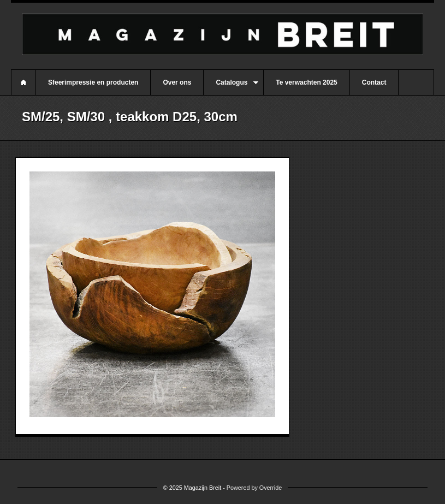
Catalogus (231, 87)
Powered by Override (254, 488)
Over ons (177, 82)
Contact (374, 82)
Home (23, 82)
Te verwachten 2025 (307, 82)
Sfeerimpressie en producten (93, 82)
